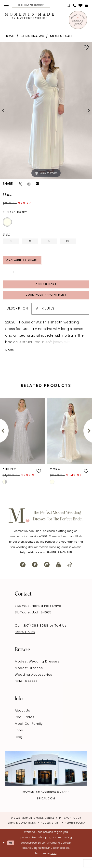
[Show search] (68, 6)
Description (17, 318)
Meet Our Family (29, 735)
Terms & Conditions (21, 834)
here (53, 864)
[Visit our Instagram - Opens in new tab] (47, 575)
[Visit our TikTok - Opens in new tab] (70, 575)
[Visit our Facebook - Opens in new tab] (35, 575)
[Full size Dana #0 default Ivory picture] (46, 112)
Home (10, 37)
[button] (6, 6)
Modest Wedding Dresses (37, 672)
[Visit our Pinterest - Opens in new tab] (23, 575)
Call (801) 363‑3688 (32, 636)
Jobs (19, 741)
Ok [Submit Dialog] (13, 854)
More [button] (11, 360)
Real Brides (25, 728)
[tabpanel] (46, 112)
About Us (22, 721)
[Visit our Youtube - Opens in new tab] (59, 575)
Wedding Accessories (33, 686)
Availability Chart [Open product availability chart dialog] (27, 263)
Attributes (45, 318)
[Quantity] (10, 276)
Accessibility (50, 834)
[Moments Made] (29, 17)
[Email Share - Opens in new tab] (37, 185)
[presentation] (22, 441)
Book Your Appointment (46, 303)
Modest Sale (61, 37)
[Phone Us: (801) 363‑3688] (74, 6)
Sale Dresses (26, 692)
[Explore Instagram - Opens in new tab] (46, 780)
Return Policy (75, 834)
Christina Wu (32, 37)
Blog (19, 748)
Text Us (61, 636)
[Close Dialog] (4, 854)
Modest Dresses (29, 679)
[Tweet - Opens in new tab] (20, 185)
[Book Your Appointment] (37, 6)
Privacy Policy (70, 829)
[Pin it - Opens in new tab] (29, 185)
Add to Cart (46, 289)
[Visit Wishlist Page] (80, 6)
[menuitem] (6, 6)
